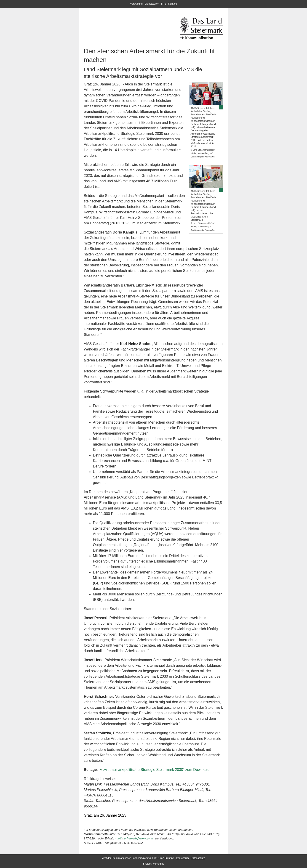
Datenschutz (198, 858)
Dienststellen (152, 4)
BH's (164, 4)
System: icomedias (153, 864)
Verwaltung (136, 4)
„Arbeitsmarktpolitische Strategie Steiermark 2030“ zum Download (156, 770)
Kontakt (172, 4)
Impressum (182, 858)
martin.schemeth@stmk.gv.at (134, 838)
